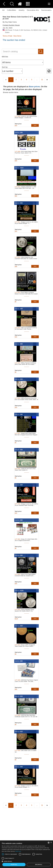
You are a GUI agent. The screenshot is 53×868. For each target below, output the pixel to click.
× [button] (51, 842)
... (37, 80)
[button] (26, 861)
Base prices (34, 87)
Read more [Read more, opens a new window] (18, 851)
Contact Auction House (11, 25)
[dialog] (26, 854)
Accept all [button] (14, 865)
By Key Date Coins (10, 22)
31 (42, 80)
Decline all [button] (39, 865)
